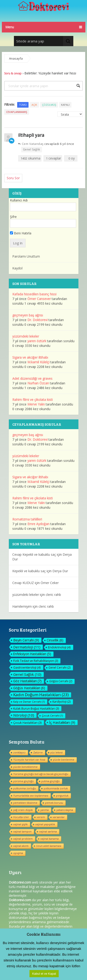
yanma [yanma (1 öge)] (45, 810)
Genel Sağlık (32, 149)
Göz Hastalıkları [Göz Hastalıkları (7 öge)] (27, 681)
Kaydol (17, 268)
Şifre (13, 217)
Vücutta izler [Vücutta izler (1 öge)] (21, 817)
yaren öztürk (37, 341)
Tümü (23, 105)
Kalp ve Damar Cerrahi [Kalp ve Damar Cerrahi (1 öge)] (29, 702)
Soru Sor (13, 178)
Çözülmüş (49, 105)
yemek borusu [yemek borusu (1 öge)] (54, 803)
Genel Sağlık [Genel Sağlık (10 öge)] (27, 674)
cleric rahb (53, 595)
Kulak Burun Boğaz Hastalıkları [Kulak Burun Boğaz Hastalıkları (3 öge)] (36, 709)
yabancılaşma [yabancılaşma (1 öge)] (65, 810)
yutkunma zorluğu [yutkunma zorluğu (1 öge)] (25, 788)
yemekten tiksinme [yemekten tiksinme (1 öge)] (25, 803)
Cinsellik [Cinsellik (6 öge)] (55, 640)
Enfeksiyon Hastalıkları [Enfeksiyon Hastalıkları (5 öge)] (32, 654)
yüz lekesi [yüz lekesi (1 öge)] (56, 752)
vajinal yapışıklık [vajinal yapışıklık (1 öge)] (45, 824)
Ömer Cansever (39, 299)
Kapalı (65, 105)
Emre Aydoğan (38, 524)
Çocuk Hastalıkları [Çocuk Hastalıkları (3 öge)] (27, 723)
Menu (10, 27)
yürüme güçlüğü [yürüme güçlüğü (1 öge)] (23, 781)
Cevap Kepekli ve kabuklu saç (34, 554)
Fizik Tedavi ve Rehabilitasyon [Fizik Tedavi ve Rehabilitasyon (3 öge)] (36, 661)
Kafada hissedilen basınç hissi (34, 294)
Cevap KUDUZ (23, 583)
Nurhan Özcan (38, 383)
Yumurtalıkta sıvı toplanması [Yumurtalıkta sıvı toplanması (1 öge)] (31, 796)
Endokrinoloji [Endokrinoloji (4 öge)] (59, 647)
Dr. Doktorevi (37, 320)
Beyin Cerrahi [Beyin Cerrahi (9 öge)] (26, 640)
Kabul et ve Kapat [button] (44, 974)
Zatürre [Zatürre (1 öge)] (38, 752)
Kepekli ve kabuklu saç (29, 571)
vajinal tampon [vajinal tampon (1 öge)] (22, 832)
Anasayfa (16, 58)
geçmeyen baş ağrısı (28, 315)
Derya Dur (60, 571)
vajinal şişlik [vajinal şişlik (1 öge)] (20, 824)
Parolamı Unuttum (26, 256)
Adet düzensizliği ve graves (32, 378)
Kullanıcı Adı (19, 200)
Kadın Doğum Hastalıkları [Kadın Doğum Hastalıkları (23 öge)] (41, 695)
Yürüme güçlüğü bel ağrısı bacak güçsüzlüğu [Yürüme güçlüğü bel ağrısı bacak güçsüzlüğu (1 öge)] (41, 774)
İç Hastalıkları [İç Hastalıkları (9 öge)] (62, 722)
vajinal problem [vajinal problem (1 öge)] (23, 839)
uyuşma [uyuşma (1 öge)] (18, 853)
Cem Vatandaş (31, 144)
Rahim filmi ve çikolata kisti (32, 400)
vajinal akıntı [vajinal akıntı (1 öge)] (21, 846)
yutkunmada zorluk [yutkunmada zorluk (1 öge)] (56, 788)
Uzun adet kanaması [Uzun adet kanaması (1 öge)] (49, 846)
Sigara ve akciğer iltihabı (30, 357)
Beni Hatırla (21, 233)
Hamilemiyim (22, 606)
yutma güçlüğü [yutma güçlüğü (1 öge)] (50, 781)
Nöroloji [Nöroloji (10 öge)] (24, 715)
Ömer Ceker (50, 583)
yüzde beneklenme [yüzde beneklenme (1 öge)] (25, 767)
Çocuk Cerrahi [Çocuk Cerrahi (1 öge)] (52, 716)
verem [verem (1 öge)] (41, 817)
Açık (34, 105)
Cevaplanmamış (17, 112)
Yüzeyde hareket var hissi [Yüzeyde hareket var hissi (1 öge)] (29, 760)
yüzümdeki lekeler (26, 336)
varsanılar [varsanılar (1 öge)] (59, 817)
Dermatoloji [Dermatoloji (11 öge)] (27, 647)
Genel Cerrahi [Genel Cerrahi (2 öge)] (60, 668)
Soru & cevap (13, 73)
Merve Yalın (36, 404)
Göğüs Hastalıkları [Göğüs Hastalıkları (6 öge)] (29, 688)
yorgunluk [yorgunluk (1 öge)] (62, 796)
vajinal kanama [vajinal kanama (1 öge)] (50, 839)
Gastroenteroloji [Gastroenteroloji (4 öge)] (27, 667)
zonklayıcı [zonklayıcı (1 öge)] (19, 752)
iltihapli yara (31, 135)
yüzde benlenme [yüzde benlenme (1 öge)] (64, 760)
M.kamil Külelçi (38, 362)
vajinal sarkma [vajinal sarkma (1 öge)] (48, 832)
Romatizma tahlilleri (27, 519)
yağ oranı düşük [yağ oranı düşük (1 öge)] (23, 810)
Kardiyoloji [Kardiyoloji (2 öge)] (61, 702)
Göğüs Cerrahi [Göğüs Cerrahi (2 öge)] (61, 681)
